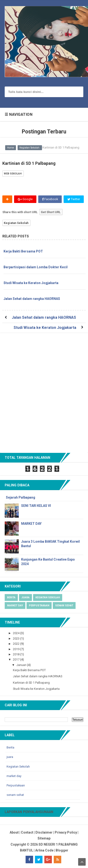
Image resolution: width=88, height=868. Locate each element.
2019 (17, 649)
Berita (11, 597)
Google (25, 199)
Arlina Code (44, 850)
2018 (17, 654)
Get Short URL (51, 212)
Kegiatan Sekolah (16, 223)
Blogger (62, 850)
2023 (17, 639)
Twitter (74, 199)
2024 (17, 633)
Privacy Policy (66, 832)
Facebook (50, 199)
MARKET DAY (31, 524)
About (14, 832)
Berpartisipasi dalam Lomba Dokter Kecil (36, 267)
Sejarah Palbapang (21, 497)
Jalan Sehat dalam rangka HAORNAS (32, 299)
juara (25, 597)
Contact (27, 832)
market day (15, 606)
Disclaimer (44, 832)
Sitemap (44, 838)
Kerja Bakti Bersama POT (23, 251)
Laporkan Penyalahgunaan (29, 812)
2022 (17, 644)
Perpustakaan (39, 606)
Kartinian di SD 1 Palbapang (31, 683)
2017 (17, 659)
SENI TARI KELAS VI (36, 506)
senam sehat (64, 606)
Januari (22, 665)
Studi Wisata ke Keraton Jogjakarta (31, 283)
